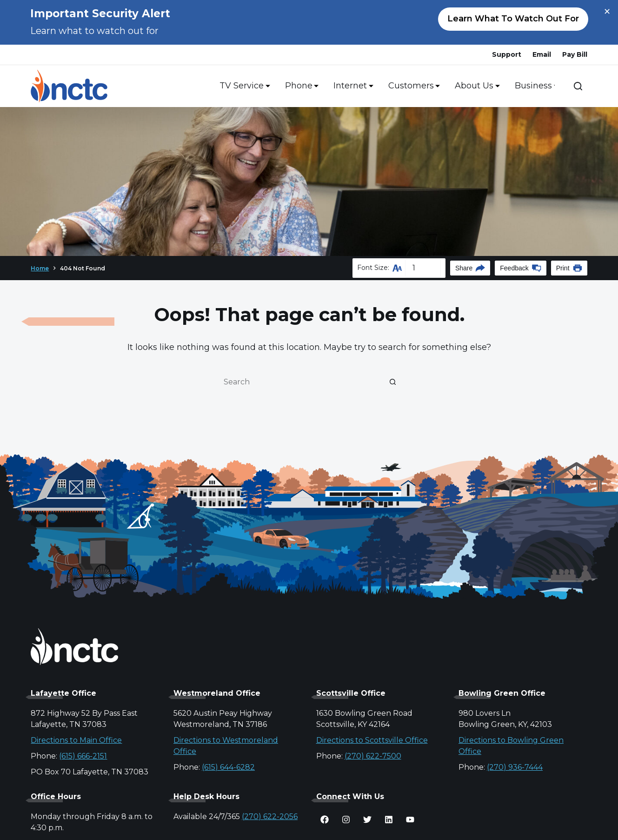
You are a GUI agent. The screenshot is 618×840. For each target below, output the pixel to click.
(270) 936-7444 (515, 767)
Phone (300, 86)
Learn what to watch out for (513, 19)
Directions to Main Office (76, 740)
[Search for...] (300, 382)
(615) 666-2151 (83, 756)
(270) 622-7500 (373, 756)
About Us (475, 86)
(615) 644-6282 (228, 767)
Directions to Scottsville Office (372, 740)
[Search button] (393, 382)
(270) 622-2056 (270, 816)
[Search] (578, 86)
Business (535, 86)
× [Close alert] (607, 12)
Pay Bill (575, 54)
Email (542, 54)
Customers (412, 86)
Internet (352, 86)
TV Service (243, 86)
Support (507, 54)
